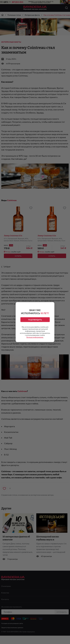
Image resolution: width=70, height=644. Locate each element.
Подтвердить (35, 320)
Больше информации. (35, 337)
